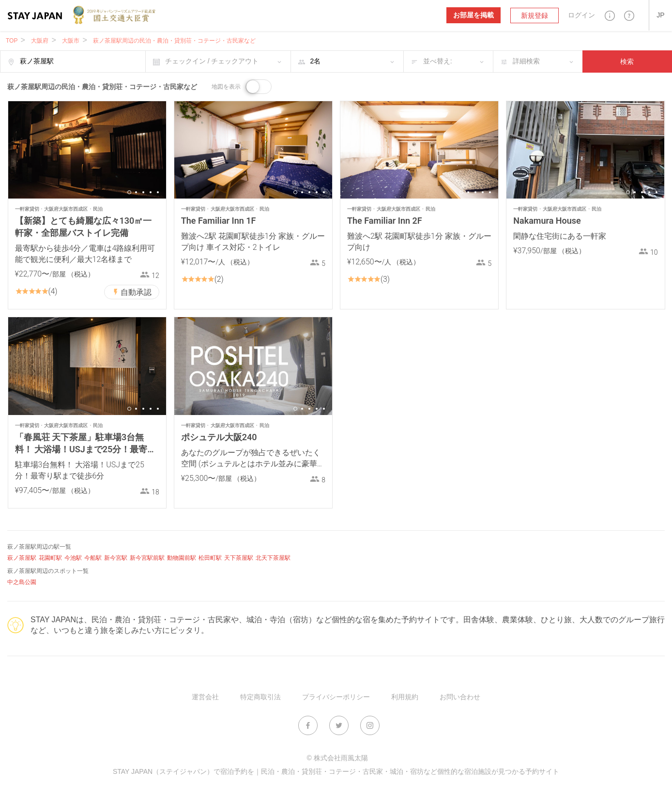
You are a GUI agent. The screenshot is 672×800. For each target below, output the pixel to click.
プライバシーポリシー (336, 697)
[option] (87, 150)
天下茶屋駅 (239, 558)
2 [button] (136, 192)
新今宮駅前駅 (147, 558)
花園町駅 (50, 558)
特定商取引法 (260, 697)
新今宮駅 (116, 558)
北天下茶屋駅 (273, 558)
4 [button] (151, 192)
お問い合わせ (460, 697)
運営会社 (205, 697)
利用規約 (405, 697)
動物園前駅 (182, 558)
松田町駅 (210, 558)
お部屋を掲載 (473, 15)
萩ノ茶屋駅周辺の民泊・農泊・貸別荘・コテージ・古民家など (174, 41)
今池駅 (73, 558)
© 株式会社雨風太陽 (337, 758)
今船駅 (93, 558)
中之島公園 (22, 582)
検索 (627, 62)
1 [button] (129, 192)
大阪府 (40, 41)
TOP (12, 41)
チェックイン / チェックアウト (212, 61)
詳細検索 (526, 61)
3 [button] (143, 192)
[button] (610, 15)
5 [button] (158, 192)
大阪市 (71, 41)
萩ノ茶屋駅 (22, 558)
